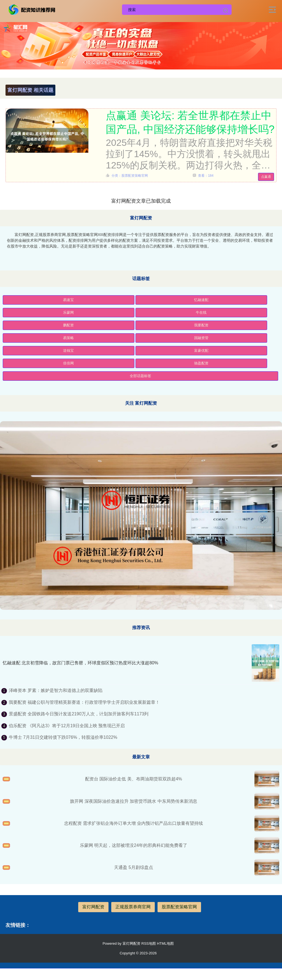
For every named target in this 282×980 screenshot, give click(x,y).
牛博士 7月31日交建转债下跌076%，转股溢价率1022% (63, 737)
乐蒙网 (68, 312)
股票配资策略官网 (179, 907)
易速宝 (68, 300)
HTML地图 (165, 943)
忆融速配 (201, 300)
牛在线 (201, 312)
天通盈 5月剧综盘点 (133, 867)
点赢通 (266, 177)
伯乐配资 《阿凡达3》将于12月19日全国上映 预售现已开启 (67, 726)
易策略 (68, 338)
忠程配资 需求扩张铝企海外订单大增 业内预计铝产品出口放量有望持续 (134, 823)
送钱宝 (68, 351)
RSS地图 (149, 943)
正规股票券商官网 (133, 907)
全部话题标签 (140, 376)
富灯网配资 (93, 907)
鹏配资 (68, 325)
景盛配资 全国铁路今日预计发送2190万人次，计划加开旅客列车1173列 (79, 714)
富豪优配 (201, 351)
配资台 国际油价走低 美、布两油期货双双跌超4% (134, 779)
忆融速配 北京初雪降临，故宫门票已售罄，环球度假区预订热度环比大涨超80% (80, 663)
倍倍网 (68, 363)
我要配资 (201, 325)
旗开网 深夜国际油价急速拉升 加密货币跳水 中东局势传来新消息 (133, 801)
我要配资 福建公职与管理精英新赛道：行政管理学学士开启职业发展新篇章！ (84, 702)
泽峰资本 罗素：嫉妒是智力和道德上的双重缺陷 (56, 690)
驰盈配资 (201, 363)
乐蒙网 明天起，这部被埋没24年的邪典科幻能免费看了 (134, 845)
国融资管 (201, 338)
